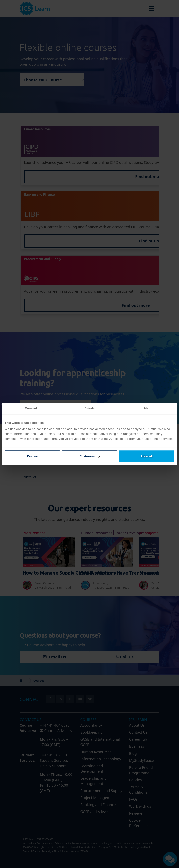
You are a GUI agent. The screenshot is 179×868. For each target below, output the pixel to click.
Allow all (147, 456)
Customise (90, 456)
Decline (32, 456)
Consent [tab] (31, 408)
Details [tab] (89, 408)
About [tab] (148, 408)
